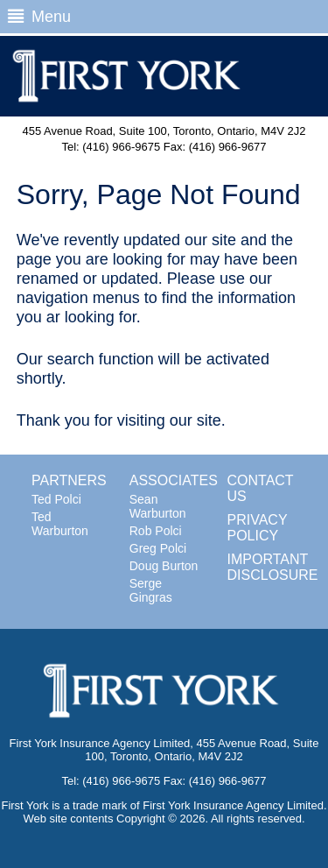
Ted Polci (56, 499)
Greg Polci (158, 548)
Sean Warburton (158, 506)
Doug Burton (164, 566)
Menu (39, 16)
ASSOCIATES (174, 480)
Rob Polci (156, 531)
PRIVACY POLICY (258, 528)
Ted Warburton (60, 524)
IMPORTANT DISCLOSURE (273, 567)
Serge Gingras (151, 590)
